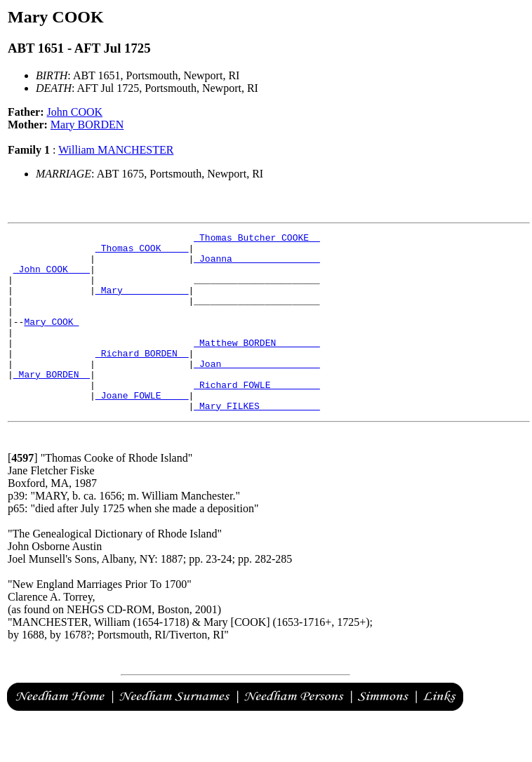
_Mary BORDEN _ (52, 403)
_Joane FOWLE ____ (142, 429)
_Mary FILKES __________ (257, 441)
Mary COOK (51, 340)
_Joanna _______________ (257, 265)
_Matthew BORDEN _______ (257, 366)
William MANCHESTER (116, 150)
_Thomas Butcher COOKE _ (257, 239)
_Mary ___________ (142, 302)
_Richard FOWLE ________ (257, 416)
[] (23, 494)
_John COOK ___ (52, 277)
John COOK (75, 112)
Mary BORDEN (87, 125)
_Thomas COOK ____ (142, 252)
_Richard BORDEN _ (142, 378)
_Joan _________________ (257, 391)
